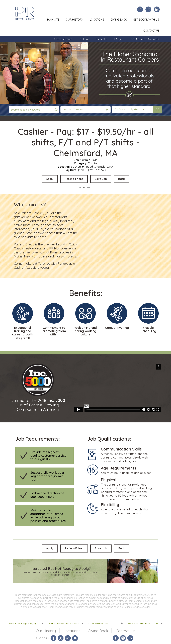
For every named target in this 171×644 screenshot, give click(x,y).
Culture (84, 39)
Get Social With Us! (146, 20)
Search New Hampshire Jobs (143, 623)
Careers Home (63, 39)
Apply (50, 179)
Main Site (53, 20)
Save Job (101, 179)
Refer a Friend (74, 179)
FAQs (118, 39)
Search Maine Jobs (98, 623)
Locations (97, 20)
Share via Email (75, 638)
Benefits (102, 39)
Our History (74, 20)
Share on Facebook (54, 638)
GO (158, 109)
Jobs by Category (74, 109)
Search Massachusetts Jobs (64, 623)
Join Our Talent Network (144, 39)
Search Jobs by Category (23, 623)
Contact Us (151, 31)
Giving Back (119, 20)
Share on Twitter (61, 638)
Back (121, 179)
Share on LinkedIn (68, 638)
